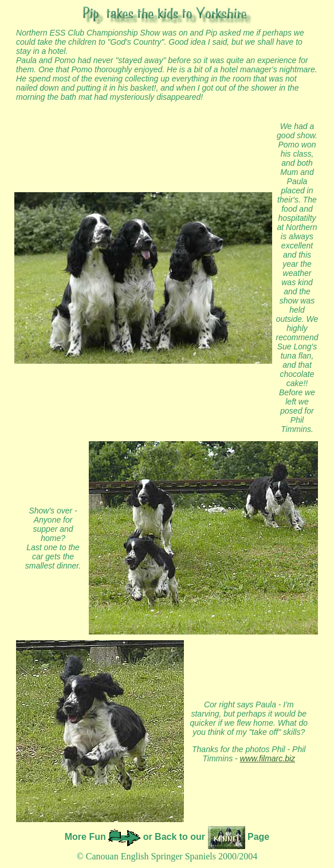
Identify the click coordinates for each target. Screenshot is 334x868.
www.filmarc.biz (268, 758)
